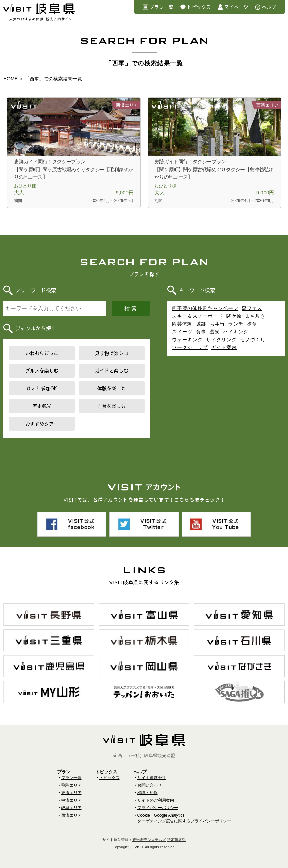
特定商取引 (176, 840)
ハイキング (236, 332)
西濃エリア (71, 815)
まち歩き (255, 316)
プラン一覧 (162, 7)
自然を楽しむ (112, 406)
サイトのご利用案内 (156, 800)
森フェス (252, 308)
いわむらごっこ (42, 353)
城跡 (201, 324)
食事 (201, 332)
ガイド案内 (224, 347)
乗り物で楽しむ (112, 353)
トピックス (199, 7)
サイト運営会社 (152, 778)
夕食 (252, 324)
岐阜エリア (71, 808)
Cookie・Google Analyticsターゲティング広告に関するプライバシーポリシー (184, 818)
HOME (11, 79)
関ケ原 (234, 316)
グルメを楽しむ (42, 370)
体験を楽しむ (112, 388)
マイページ (236, 7)
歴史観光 (42, 406)
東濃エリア (71, 793)
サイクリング (221, 340)
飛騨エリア (71, 785)
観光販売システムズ (149, 840)
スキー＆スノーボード (198, 316)
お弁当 (217, 324)
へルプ (269, 7)
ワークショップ (190, 347)
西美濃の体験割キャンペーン (205, 308)
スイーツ (182, 332)
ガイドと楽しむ (112, 370)
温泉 (215, 332)
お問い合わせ (150, 785)
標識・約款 (148, 793)
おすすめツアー (42, 424)
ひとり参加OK (42, 388)
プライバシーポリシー (158, 808)
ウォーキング (187, 340)
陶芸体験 (182, 324)
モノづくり (253, 340)
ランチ (236, 324)
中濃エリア (71, 800)
